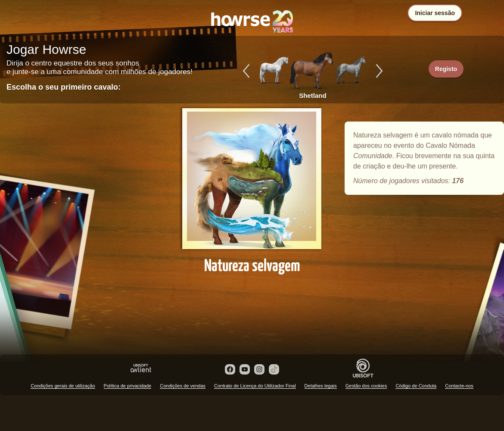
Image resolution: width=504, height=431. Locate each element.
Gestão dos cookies (366, 386)
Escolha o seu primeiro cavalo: (64, 87)
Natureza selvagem (252, 186)
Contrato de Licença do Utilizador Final (255, 386)
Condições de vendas (183, 386)
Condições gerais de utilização (63, 386)
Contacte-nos (459, 386)
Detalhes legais (321, 386)
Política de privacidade (128, 386)
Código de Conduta (416, 386)
